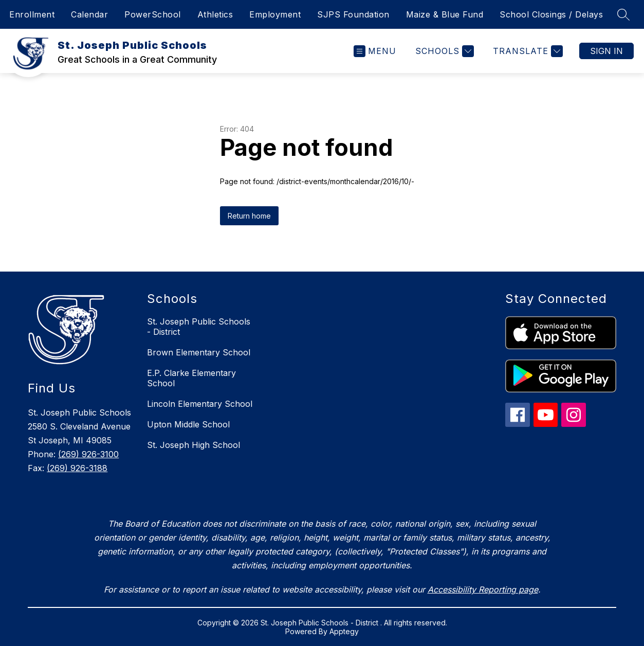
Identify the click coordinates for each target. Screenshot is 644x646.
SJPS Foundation (353, 14)
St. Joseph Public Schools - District (199, 327)
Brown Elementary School (199, 352)
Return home (249, 216)
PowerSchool (153, 14)
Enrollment (32, 14)
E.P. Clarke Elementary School (191, 378)
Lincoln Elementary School (200, 404)
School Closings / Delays (551, 14)
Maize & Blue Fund (445, 14)
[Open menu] (375, 51)
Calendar (89, 14)
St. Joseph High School (194, 445)
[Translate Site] (527, 51)
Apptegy (344, 631)
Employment (275, 14)
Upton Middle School (188, 424)
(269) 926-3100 (88, 454)
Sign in (606, 51)
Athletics (215, 14)
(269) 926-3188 (77, 468)
